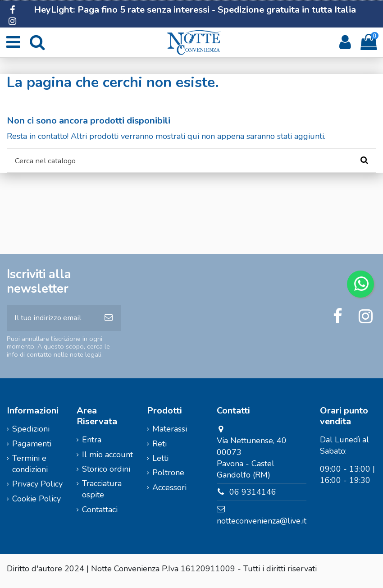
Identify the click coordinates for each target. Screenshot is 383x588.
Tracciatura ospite (102, 493)
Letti (160, 462)
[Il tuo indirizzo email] (52, 321)
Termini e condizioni (30, 468)
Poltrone (168, 477)
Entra (92, 444)
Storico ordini (106, 473)
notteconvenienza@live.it (262, 525)
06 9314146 (253, 496)
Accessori (169, 491)
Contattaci (100, 514)
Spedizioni (31, 433)
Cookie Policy (36, 503)
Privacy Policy (37, 488)
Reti (160, 447)
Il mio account (107, 458)
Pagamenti (32, 447)
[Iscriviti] (109, 321)
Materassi (170, 433)
